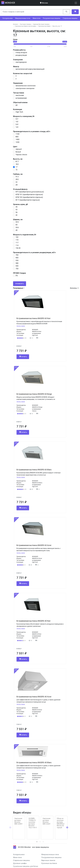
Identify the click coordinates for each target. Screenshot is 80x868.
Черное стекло (21, 155)
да (17, 105)
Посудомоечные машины (52, 18)
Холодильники (8, 18)
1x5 (17, 127)
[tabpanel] (19, 828)
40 (17, 230)
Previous (10, 828)
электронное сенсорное (25, 88)
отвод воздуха (21, 52)
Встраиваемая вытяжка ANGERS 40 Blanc (34, 763)
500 (17, 266)
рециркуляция (21, 55)
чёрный (19, 149)
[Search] (32, 12)
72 (17, 170)
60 (17, 225)
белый (18, 152)
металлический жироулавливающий (30, 69)
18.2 (17, 164)
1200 (17, 142)
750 (17, 269)
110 (17, 240)
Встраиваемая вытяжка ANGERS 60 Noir (34, 318)
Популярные (18, 288)
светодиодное (21, 62)
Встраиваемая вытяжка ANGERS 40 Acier (34, 697)
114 (17, 245)
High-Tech (19, 112)
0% (17, 276)
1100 (17, 134)
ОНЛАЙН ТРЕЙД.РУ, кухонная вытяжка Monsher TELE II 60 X (33, 823)
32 (17, 182)
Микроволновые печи (23, 18)
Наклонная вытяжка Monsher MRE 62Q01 (47, 821)
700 (17, 255)
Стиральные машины (70, 18)
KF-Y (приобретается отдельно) (28, 200)
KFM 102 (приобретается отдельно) (29, 197)
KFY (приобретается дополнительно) (30, 192)
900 (17, 258)
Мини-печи (37, 18)
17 (17, 167)
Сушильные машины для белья (26, 866)
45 (17, 207)
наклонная (20, 95)
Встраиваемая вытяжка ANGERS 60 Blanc (34, 470)
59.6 (17, 227)
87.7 (17, 162)
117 (17, 243)
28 (17, 185)
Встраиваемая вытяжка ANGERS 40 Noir (34, 621)
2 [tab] (40, 842)
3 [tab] (43, 842)
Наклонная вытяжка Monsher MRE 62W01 (19, 821)
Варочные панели (48, 860)
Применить (20, 284)
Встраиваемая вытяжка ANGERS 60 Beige (34, 394)
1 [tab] (37, 842)
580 (17, 263)
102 (17, 237)
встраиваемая (21, 98)
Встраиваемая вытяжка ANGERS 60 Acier (34, 545)
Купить (23, 357)
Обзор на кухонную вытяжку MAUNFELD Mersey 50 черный (61, 823)
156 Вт (18, 248)
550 (17, 260)
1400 (17, 139)
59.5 (17, 222)
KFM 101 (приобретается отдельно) (29, 194)
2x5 (17, 124)
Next (67, 828)
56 (17, 212)
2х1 (17, 119)
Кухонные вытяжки (49, 863)
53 (17, 210)
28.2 (17, 179)
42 (17, 215)
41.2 (17, 177)
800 (17, 137)
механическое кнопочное (26, 86)
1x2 (17, 122)
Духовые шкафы (20, 863)
